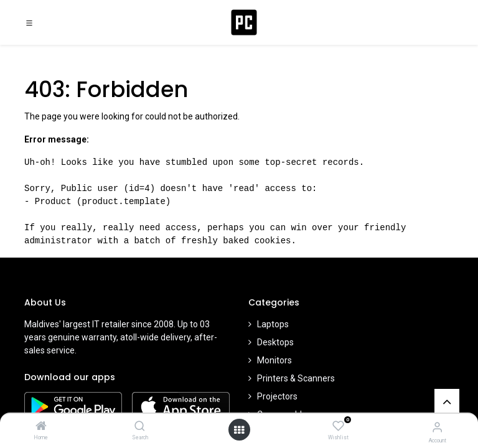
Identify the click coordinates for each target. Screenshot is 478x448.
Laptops (273, 324)
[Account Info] (437, 427)
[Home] (41, 427)
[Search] (140, 427)
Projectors (277, 396)
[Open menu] (239, 430)
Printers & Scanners (296, 378)
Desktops (275, 342)
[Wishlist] (338, 426)
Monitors (274, 360)
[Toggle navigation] (29, 22)
